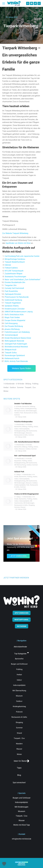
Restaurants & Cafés (30, 413)
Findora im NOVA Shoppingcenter (27, 494)
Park (22, 413)
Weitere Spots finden (21, 368)
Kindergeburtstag (31, 409)
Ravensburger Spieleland (15, 355)
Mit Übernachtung (20, 465)
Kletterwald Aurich (12, 358)
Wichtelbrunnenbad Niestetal (16, 347)
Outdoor (17, 413)
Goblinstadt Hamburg (13, 300)
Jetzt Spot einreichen (21, 862)
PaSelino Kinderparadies (23, 422)
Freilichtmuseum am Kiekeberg (17, 332)
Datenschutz (21, 865)
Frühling (17, 409)
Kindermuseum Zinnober (15, 309)
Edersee (8, 265)
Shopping (31, 505)
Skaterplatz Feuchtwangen (15, 277)
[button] (4, 864)
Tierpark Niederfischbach (15, 262)
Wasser (23, 507)
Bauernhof (18, 461)
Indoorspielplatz (24, 429)
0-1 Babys (18, 475)
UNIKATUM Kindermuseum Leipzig (19, 312)
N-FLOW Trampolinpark (14, 271)
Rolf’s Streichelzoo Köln (14, 315)
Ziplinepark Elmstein (13, 294)
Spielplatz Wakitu (12, 306)
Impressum (22, 864)
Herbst (22, 409)
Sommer (17, 415)
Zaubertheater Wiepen (13, 274)
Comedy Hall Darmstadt (14, 288)
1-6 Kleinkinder (19, 425)
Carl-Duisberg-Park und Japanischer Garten (22, 256)
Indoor (16, 429)
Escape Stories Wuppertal (15, 320)
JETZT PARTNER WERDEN (16, 578)
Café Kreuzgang (11, 323)
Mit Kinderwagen (31, 411)
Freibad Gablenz (11, 268)
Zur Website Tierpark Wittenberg (15, 233)
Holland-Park (19, 472)
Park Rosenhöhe (11, 291)
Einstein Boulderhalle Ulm (15, 282)
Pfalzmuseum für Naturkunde (17, 297)
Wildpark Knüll (10, 350)
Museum (29, 433)
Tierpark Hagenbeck (13, 303)
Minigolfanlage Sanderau (15, 259)
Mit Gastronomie (20, 411)
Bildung (33, 406)
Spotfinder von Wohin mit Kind (18, 243)
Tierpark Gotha (11, 353)
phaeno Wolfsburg (12, 329)
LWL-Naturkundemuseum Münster (27, 442)
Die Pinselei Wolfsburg (14, 326)
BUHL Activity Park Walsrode (16, 361)
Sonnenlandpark (11, 335)
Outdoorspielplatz (20, 485)
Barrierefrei (26, 406)
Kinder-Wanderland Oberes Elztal (18, 338)
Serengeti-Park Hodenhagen (16, 344)
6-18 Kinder (18, 406)
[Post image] (8, 410)
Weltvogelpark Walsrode (14, 341)
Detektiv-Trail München (23, 404)
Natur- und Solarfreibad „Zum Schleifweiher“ (23, 280)
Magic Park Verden (12, 317)
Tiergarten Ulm (11, 285)
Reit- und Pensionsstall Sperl (25, 456)
